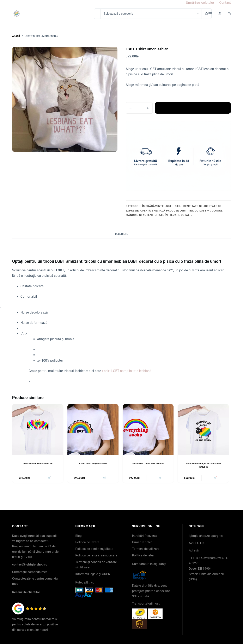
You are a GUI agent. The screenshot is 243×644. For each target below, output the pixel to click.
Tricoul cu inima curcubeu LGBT (38, 463)
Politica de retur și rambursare (96, 555)
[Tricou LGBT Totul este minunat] (148, 430)
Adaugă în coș (193, 108)
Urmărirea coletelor (200, 3)
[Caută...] (97, 14)
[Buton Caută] (206, 14)
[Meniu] (210, 14)
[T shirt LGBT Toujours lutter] (93, 430)
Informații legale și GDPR (93, 574)
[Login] (220, 14)
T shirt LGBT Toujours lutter (93, 463)
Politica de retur (143, 555)
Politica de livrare (87, 542)
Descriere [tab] (122, 234)
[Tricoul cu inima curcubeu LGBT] (38, 430)
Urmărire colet (142, 542)
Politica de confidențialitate (94, 549)
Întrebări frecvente (145, 536)
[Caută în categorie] (151, 14)
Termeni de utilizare (146, 549)
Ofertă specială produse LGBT (164, 211)
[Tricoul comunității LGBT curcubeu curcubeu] (203, 430)
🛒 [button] (49, 478)
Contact (225, 3)
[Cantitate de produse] (139, 108)
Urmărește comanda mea (30, 572)
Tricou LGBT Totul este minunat (148, 463)
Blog (78, 536)
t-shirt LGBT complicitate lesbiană (127, 371)
